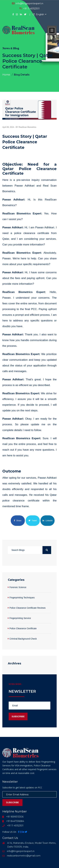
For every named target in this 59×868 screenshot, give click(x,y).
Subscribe (12, 802)
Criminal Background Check (23, 639)
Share (18, 521)
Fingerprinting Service (20, 618)
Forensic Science (18, 587)
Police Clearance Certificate (23, 628)
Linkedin (48, 521)
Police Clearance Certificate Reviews (28, 608)
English (38, 14)
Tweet (33, 521)
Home (6, 75)
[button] (52, 30)
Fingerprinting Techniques (22, 598)
